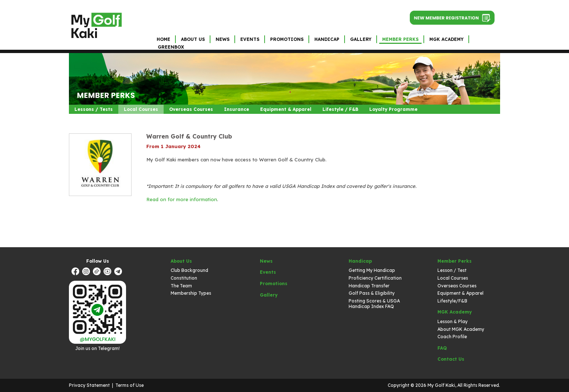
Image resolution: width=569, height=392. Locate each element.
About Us (193, 39)
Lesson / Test (452, 270)
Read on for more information (182, 199)
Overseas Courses (191, 109)
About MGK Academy (461, 329)
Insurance (237, 109)
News (223, 39)
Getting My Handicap (372, 270)
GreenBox (171, 47)
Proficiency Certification (375, 278)
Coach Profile (452, 337)
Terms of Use (130, 385)
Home (163, 39)
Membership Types (191, 293)
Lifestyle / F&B (340, 109)
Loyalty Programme (393, 109)
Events (250, 39)
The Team (181, 286)
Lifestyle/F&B (452, 301)
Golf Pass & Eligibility (372, 293)
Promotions (287, 39)
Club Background (189, 270)
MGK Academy (446, 39)
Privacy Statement (89, 385)
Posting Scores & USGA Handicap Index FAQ (374, 304)
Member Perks (400, 39)
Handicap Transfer (369, 286)
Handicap (327, 39)
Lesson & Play (453, 321)
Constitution (184, 278)
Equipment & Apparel (286, 109)
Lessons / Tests (94, 109)
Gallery (361, 39)
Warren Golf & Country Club (189, 136)
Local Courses (141, 109)
